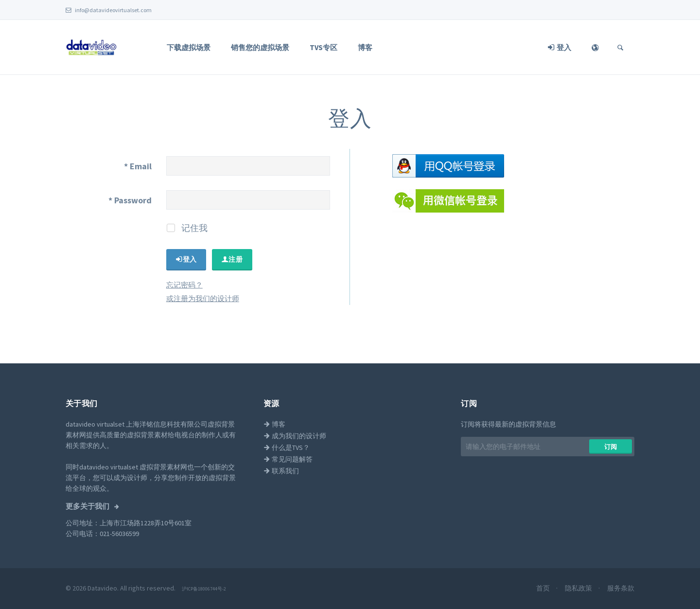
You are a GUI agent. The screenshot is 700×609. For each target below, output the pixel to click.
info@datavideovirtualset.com (109, 10)
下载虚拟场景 (189, 47)
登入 (560, 47)
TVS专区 (324, 47)
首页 (544, 588)
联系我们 (281, 471)
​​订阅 (611, 447)
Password (130, 200)
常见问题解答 (288, 459)
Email (138, 166)
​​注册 (232, 259)
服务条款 (621, 588)
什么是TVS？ (287, 448)
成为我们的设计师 (295, 436)
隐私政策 (579, 588)
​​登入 (186, 259)
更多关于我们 (88, 506)
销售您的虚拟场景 (260, 47)
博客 (365, 47)
